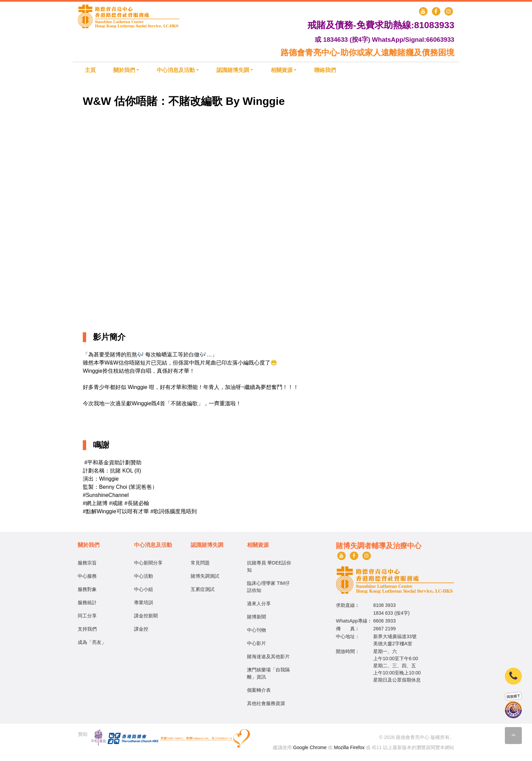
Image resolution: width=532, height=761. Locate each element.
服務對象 (87, 589)
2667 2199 (384, 629)
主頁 (90, 70)
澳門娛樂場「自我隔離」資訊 (268, 673)
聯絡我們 (325, 70)
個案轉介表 (259, 690)
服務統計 (87, 602)
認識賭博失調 (233, 70)
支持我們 (87, 629)
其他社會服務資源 (266, 703)
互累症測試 (203, 589)
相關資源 (282, 70)
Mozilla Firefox (349, 747)
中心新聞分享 (148, 563)
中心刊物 (256, 630)
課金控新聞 (146, 616)
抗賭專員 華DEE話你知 (269, 566)
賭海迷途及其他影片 (268, 656)
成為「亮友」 (92, 642)
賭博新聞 (256, 617)
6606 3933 (384, 621)
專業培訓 (144, 602)
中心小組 (144, 589)
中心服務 (87, 576)
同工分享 (87, 616)
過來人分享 (259, 604)
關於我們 (124, 70)
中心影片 (256, 643)
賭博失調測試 (205, 576)
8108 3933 (384, 605)
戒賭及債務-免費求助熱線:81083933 (381, 25)
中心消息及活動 (176, 70)
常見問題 (200, 563)
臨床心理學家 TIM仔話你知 (268, 587)
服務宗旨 (87, 563)
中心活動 (144, 576)
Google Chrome (310, 747)
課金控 (141, 629)
